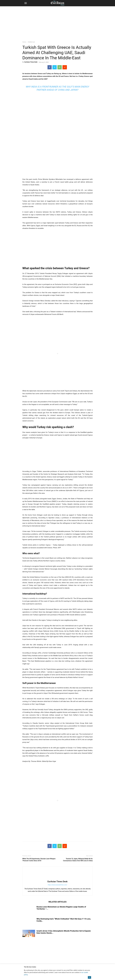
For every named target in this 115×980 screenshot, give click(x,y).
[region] (58, 23)
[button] (26, 3)
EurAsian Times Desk (31, 62)
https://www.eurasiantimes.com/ (57, 885)
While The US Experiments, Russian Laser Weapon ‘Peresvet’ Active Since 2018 (39, 860)
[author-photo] (58, 879)
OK (89, 977)
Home (24, 42)
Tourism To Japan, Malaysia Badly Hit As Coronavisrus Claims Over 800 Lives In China (78, 860)
